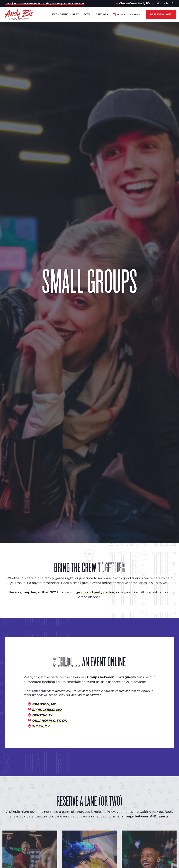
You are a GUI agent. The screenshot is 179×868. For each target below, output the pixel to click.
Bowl (87, 14)
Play (76, 14)
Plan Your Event (126, 14)
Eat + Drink (60, 14)
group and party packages (97, 592)
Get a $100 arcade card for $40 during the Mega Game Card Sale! (45, 4)
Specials (102, 14)
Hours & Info (165, 3)
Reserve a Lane (161, 14)
